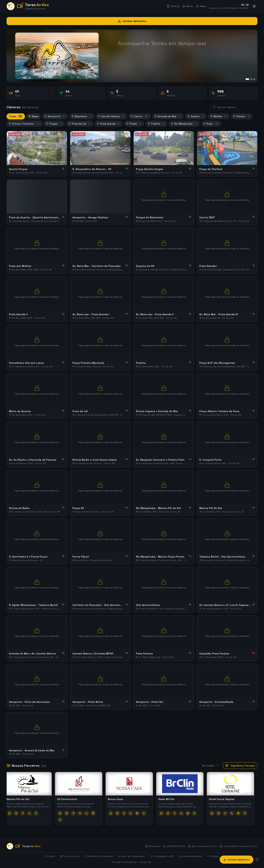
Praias (134, 124)
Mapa (34, 116)
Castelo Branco (111, 116)
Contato (213, 856)
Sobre (50, 856)
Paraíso (242, 116)
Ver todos (211, 766)
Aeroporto (55, 116)
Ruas (211, 124)
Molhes (219, 116)
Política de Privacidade (99, 856)
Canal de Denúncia (190, 856)
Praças (54, 124)
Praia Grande (109, 124)
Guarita (196, 116)
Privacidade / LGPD (162, 856)
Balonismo (82, 116)
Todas (16, 116)
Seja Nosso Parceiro (240, 766)
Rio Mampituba (184, 124)
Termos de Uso (70, 856)
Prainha (156, 124)
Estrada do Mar (168, 116)
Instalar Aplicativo (236, 860)
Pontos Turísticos (24, 124)
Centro (140, 116)
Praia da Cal (80, 124)
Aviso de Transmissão (132, 856)
